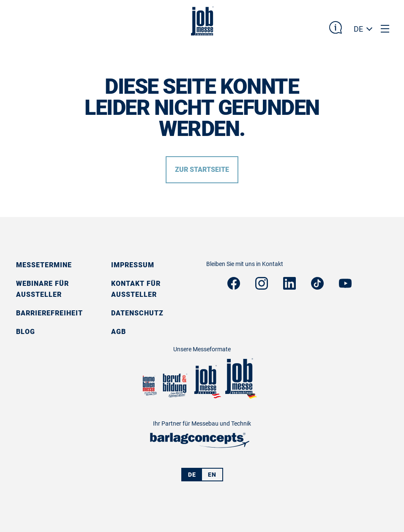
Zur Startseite (202, 170)
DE (358, 29)
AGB (119, 332)
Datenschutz (137, 313)
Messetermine (44, 265)
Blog (26, 332)
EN (212, 475)
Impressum (133, 265)
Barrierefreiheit (49, 313)
